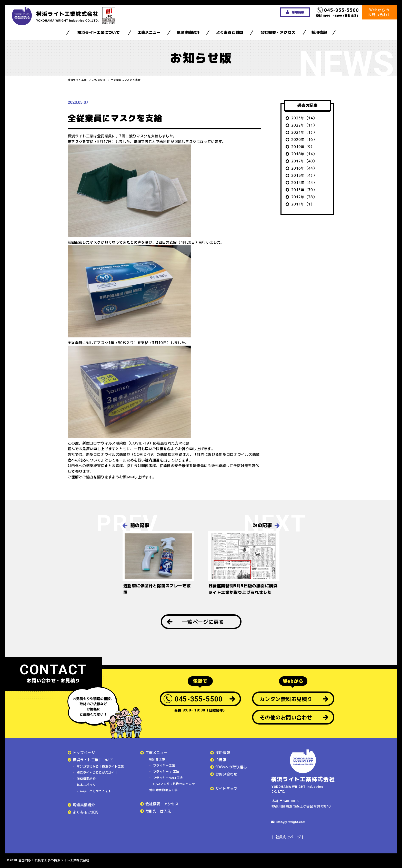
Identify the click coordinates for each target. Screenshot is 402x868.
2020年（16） (304, 139)
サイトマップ (226, 788)
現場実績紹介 (188, 32)
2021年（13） (304, 132)
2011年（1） (303, 204)
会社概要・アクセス (278, 32)
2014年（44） (304, 183)
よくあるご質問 (230, 32)
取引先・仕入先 (158, 811)
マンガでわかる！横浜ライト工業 (100, 766)
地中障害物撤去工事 (163, 790)
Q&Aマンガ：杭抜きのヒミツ (174, 784)
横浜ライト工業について (99, 32)
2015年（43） (304, 175)
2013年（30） (304, 190)
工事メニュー (149, 32)
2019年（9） (303, 147)
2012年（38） (304, 197)
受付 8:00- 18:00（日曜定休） (338, 12)
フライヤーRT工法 (166, 772)
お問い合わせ (226, 774)
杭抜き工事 (157, 759)
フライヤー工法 (164, 765)
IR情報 (221, 760)
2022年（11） (304, 125)
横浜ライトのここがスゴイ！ (97, 773)
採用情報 (319, 32)
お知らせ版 (99, 80)
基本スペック (86, 785)
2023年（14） (304, 118)
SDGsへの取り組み (231, 767)
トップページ (84, 753)
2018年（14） (304, 154)
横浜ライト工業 (77, 80)
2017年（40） (304, 161)
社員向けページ (288, 837)
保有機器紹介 (86, 779)
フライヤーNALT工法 (168, 778)
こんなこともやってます (94, 791)
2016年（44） (304, 168)
